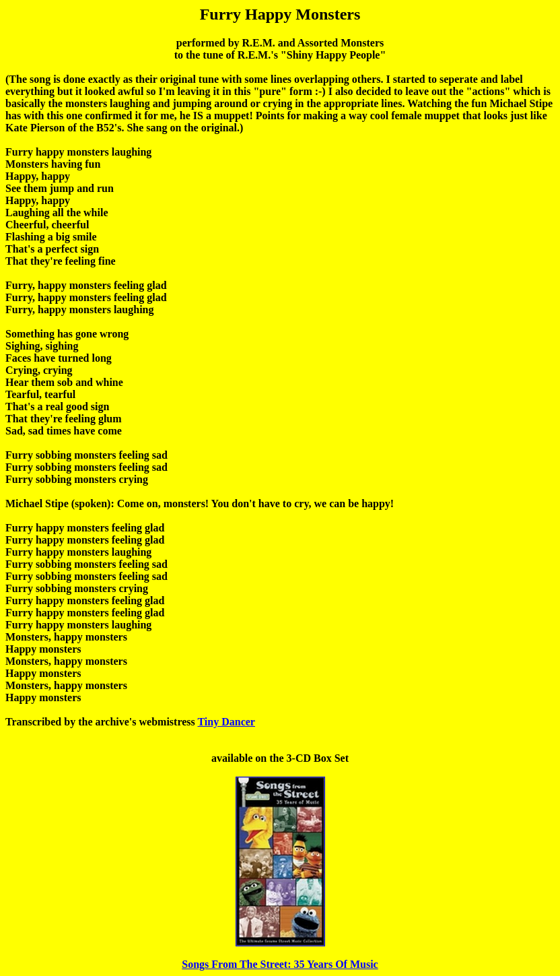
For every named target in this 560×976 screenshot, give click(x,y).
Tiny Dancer (226, 722)
